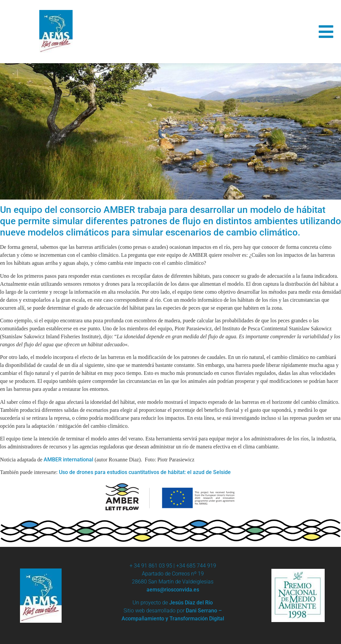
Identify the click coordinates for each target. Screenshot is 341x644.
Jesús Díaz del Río (191, 603)
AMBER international (68, 460)
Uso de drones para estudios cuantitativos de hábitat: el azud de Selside (145, 472)
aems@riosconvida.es (173, 590)
